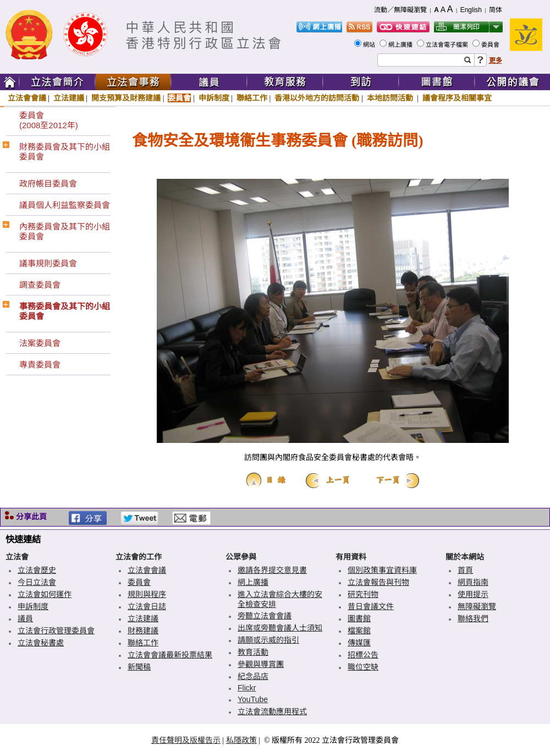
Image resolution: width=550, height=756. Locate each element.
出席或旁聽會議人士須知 (280, 628)
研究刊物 (363, 594)
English (471, 10)
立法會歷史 (37, 570)
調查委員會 (40, 285)
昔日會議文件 (371, 606)
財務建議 (143, 631)
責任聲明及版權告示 (186, 740)
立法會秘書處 (41, 643)
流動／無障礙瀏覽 (400, 10)
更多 (496, 61)
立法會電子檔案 (448, 45)
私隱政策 (241, 740)
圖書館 (359, 618)
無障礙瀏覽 (477, 606)
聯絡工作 (252, 98)
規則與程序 (147, 594)
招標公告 (363, 655)
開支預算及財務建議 (126, 98)
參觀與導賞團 (261, 664)
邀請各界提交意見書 (272, 570)
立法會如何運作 (45, 594)
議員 (25, 618)
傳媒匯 (359, 643)
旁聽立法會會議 (265, 616)
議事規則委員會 (48, 263)
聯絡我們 (473, 618)
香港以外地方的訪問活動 (317, 98)
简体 (496, 10)
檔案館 (359, 631)
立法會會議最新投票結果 (170, 655)
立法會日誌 (147, 606)
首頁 (465, 570)
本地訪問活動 (391, 98)
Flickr (247, 688)
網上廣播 (401, 45)
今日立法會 (37, 582)
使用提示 (473, 594)
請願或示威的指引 (268, 640)
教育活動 (253, 652)
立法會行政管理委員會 (56, 631)
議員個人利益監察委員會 (65, 205)
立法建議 (69, 98)
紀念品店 (253, 676)
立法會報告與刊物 (378, 582)
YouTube (253, 699)
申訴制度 (214, 98)
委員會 (491, 45)
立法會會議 (27, 98)
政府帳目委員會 (48, 183)
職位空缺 (363, 667)
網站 (370, 45)
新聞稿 (139, 667)
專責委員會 (40, 365)
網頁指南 (473, 582)
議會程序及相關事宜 (457, 98)
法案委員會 (40, 343)
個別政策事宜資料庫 (382, 570)
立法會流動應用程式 (272, 711)
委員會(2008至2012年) (49, 120)
